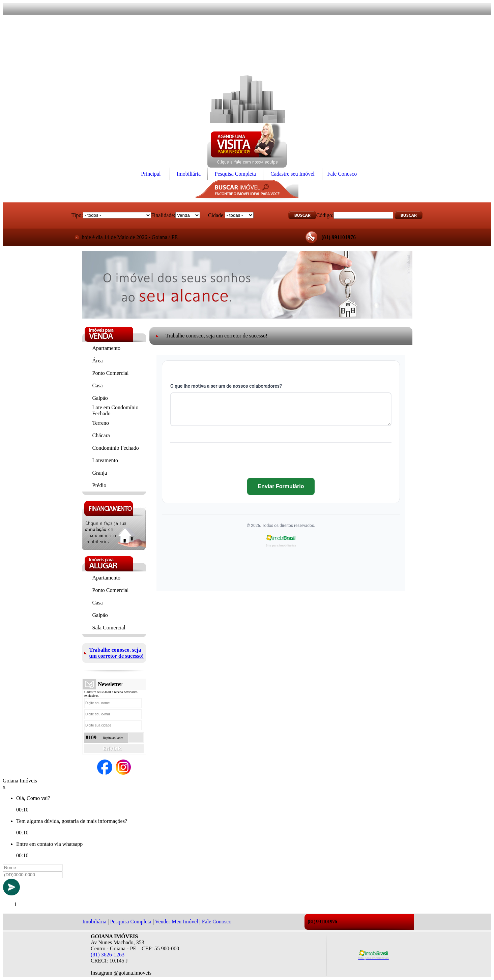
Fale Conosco (342, 174)
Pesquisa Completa (235, 174)
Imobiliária (189, 174)
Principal (151, 174)
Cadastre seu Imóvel (293, 174)
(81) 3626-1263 (108, 955)
